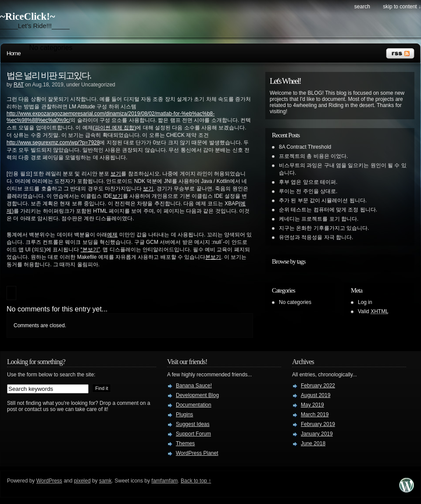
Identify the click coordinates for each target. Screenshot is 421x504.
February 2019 (318, 424)
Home (14, 53)
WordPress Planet (197, 453)
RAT (19, 85)
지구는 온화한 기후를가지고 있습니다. (324, 228)
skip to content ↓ (402, 7)
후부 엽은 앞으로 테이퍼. (308, 182)
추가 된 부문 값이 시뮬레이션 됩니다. (323, 200)
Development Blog (197, 395)
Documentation (194, 405)
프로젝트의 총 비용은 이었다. (313, 156)
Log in (365, 302)
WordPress (49, 481)
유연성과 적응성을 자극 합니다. (316, 237)
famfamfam (164, 481)
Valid (373, 311)
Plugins (184, 415)
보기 (116, 174)
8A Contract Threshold (305, 147)
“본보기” (90, 250)
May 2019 (312, 405)
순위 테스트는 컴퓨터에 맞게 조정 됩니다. (328, 210)
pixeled (82, 481)
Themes (185, 443)
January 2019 (317, 434)
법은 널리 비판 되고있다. (49, 75)
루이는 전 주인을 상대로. (308, 191)
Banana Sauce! (194, 386)
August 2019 (316, 395)
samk (105, 481)
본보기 (213, 257)
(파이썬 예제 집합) (115, 128)
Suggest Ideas (193, 424)
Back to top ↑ (196, 481)
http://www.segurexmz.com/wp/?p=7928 (53, 143)
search (362, 7)
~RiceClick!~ (27, 16)
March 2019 (315, 415)
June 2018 (313, 443)
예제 (112, 235)
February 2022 (318, 386)
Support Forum (193, 434)
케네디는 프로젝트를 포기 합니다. (319, 219)
